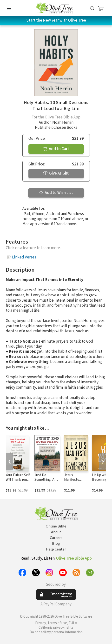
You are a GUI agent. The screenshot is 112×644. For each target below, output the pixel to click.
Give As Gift (56, 173)
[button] (92, 9)
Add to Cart (56, 149)
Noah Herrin (63, 123)
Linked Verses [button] (24, 257)
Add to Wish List (56, 193)
